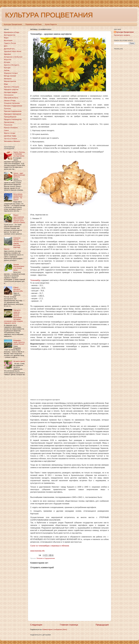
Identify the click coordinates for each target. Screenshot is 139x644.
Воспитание (8, 40)
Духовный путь (9, 49)
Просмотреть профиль (122, 35)
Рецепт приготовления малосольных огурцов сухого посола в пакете (19, 219)
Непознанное (9, 95)
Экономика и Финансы (12, 141)
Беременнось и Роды (12, 32)
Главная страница (69, 625)
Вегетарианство (10, 35)
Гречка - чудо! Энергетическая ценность (19, 175)
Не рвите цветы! (19, 361)
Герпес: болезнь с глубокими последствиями (19, 154)
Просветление (9, 122)
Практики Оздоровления (13, 111)
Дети (6, 46)
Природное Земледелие (13, 114)
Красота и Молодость (12, 65)
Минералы (8, 79)
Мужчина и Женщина (12, 87)
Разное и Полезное (11, 128)
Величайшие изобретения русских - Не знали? (18, 197)
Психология (8, 125)
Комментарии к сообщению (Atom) (55, 629)
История (7, 62)
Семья (6, 130)
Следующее (36, 625)
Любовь (7, 70)
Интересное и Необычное (13, 57)
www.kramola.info (37, 551)
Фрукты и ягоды (10, 133)
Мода (6, 84)
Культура (7, 68)
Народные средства (11, 90)
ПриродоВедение (10, 117)
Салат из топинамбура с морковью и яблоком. (50, 546)
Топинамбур (35, 280)
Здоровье (7, 54)
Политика (7, 109)
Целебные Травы (10, 136)
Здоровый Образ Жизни (13, 51)
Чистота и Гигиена (10, 139)
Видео (6, 38)
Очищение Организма (12, 103)
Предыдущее (102, 625)
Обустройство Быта (11, 98)
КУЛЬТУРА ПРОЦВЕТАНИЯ (49, 15)
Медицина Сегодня (11, 73)
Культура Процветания (13, 24)
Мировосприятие (10, 81)
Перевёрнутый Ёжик (33, 24)
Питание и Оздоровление (46, 558)
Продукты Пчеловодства (13, 119)
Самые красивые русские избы (18, 289)
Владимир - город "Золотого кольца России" (19, 342)
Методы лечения (10, 76)
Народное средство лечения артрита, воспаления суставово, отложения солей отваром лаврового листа (13, 317)
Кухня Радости (51, 24)
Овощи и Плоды (10, 100)
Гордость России (10, 43)
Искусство (8, 60)
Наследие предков (11, 92)
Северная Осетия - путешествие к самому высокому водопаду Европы (14, 243)
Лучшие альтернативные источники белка (19, 267)
